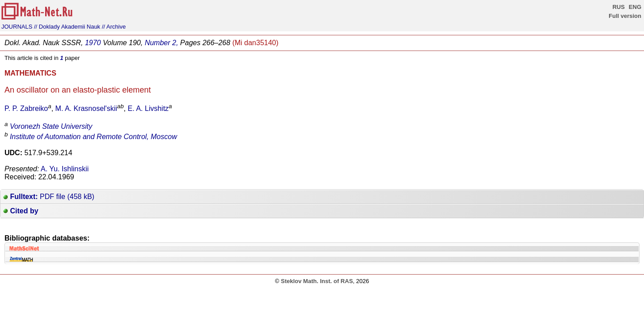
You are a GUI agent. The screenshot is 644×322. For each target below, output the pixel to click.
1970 (93, 43)
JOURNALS (17, 27)
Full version (625, 16)
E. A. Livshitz (148, 108)
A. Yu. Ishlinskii (65, 169)
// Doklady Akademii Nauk (67, 27)
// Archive (114, 27)
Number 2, (162, 43)
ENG (635, 7)
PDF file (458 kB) (49, 197)
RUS (618, 7)
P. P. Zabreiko (26, 108)
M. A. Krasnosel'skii (86, 108)
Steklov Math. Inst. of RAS (317, 281)
